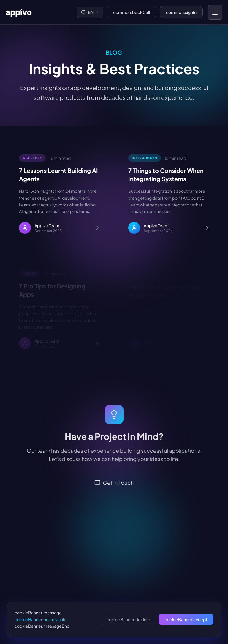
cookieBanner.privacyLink (40, 619)
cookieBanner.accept (186, 619)
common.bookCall (132, 12)
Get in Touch (114, 487)
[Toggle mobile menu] (215, 12)
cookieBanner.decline (128, 619)
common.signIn (181, 12)
